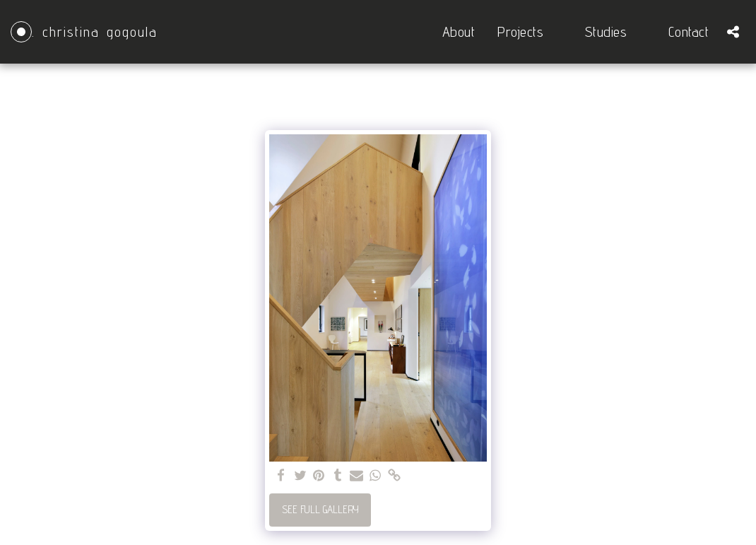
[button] (530, 32)
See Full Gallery (320, 509)
